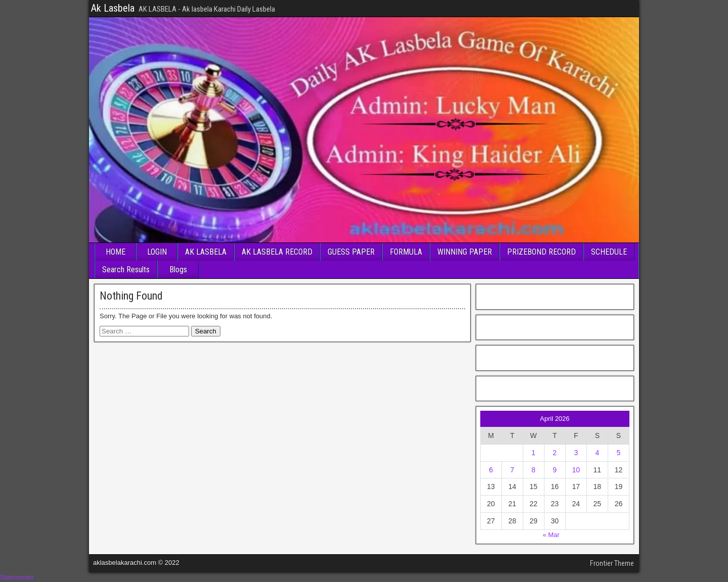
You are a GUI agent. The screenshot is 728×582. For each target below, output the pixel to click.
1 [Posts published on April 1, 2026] (533, 453)
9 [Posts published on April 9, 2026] (555, 470)
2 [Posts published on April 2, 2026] (555, 453)
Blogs (178, 270)
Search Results (126, 270)
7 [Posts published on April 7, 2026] (512, 470)
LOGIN (157, 252)
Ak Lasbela (113, 8)
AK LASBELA (206, 252)
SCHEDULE (609, 252)
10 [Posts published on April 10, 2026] (576, 470)
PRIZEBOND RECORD (541, 252)
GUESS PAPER (351, 252)
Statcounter (17, 577)
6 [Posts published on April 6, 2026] (491, 470)
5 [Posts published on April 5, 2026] (619, 453)
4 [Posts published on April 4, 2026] (597, 453)
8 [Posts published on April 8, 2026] (533, 470)
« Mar (551, 535)
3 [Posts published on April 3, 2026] (576, 453)
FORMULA (406, 252)
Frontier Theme (612, 563)
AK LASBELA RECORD (277, 252)
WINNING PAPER (465, 252)
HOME (116, 252)
